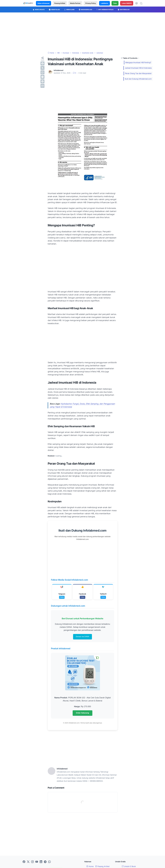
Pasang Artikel (60, 3)
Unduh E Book (129, 866)
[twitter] (42, 68)
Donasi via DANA (83, 637)
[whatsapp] (42, 72)
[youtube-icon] (37, 862)
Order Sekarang (82, 713)
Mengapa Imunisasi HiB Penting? (138, 62)
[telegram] (42, 77)
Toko (115, 3)
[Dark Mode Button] (136, 3)
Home (90, 866)
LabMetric (104, 3)
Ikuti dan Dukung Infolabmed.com (138, 79)
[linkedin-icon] (41, 862)
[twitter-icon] (28, 862)
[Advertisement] (83, 32)
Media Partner (75, 3)
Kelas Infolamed (44, 3)
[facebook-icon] (24, 862)
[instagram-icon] (32, 862)
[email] (42, 86)
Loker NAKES (127, 3)
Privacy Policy (91, 3)
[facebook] (42, 63)
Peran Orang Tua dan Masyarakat (138, 73)
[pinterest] (42, 81)
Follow (62, 597)
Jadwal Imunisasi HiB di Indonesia (138, 68)
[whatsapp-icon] (49, 862)
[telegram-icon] (45, 862)
